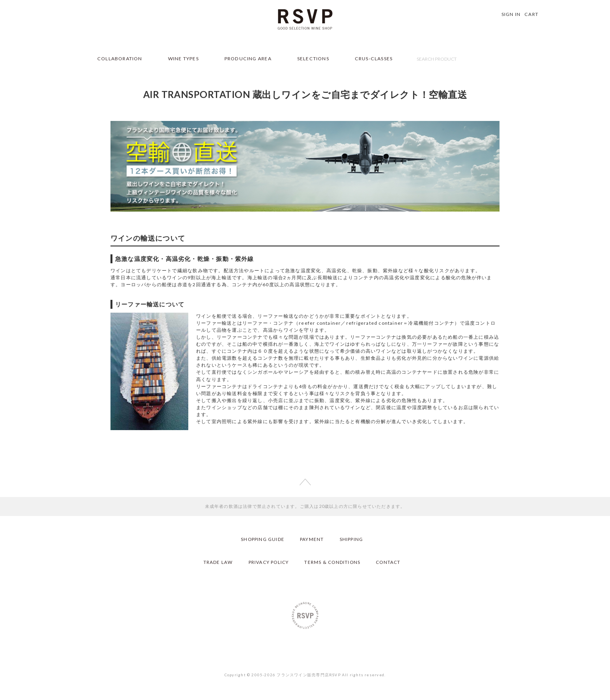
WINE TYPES (183, 59)
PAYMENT (312, 539)
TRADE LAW (216, 562)
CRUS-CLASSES (374, 59)
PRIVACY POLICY (267, 562)
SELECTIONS (313, 59)
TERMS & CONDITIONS (333, 562)
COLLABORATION (120, 59)
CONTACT (390, 562)
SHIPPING (352, 539)
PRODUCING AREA (248, 59)
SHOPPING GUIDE (262, 539)
